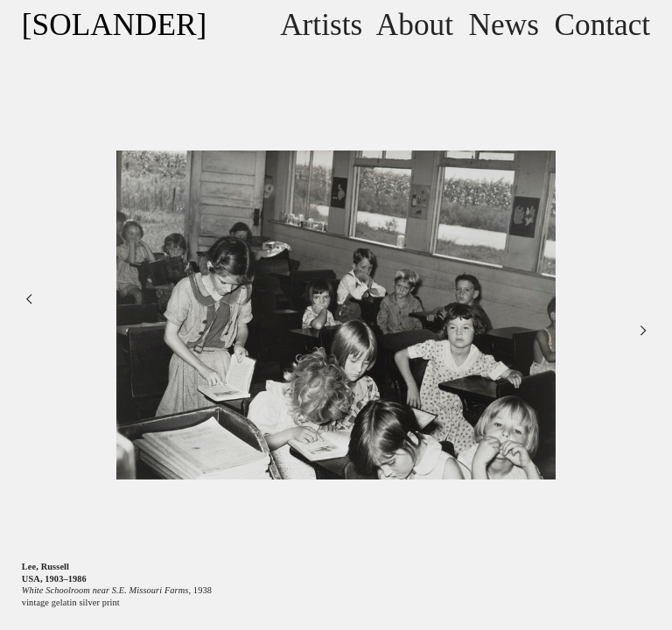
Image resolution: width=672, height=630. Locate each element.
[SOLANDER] (114, 25)
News (504, 25)
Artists (321, 25)
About (415, 25)
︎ (643, 330)
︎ (29, 299)
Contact (603, 25)
